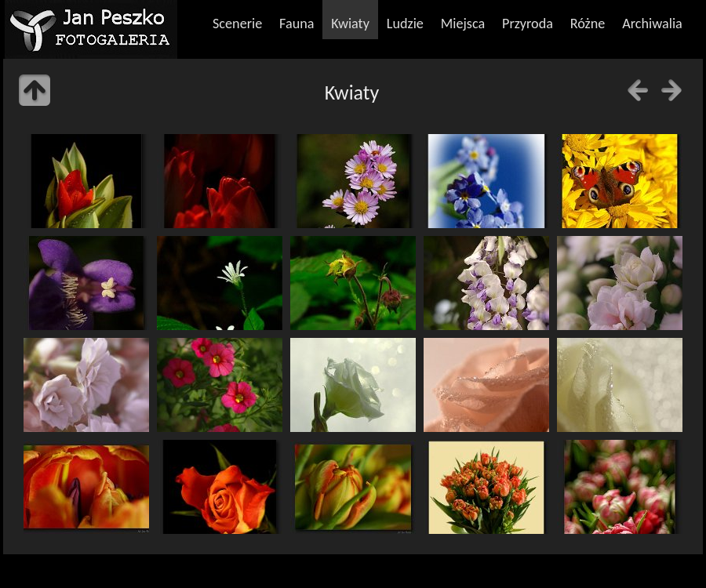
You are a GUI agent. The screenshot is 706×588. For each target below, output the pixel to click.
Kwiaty (350, 24)
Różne (588, 24)
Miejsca (463, 24)
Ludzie (405, 24)
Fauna (297, 24)
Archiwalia (652, 24)
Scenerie (237, 24)
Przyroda (528, 24)
